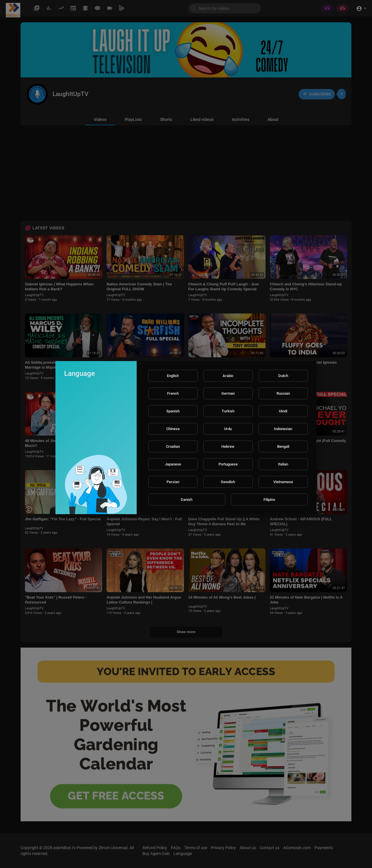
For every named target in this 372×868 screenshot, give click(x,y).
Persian (173, 482)
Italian (283, 464)
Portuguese (228, 464)
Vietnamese (283, 482)
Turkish (228, 411)
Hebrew (228, 446)
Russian (283, 393)
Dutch (283, 376)
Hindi (283, 411)
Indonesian (283, 429)
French (173, 393)
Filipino (269, 500)
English (173, 376)
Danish (187, 500)
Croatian (173, 446)
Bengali (283, 446)
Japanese (173, 464)
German (228, 393)
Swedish (228, 482)
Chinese (173, 429)
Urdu (228, 429)
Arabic (228, 376)
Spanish (173, 411)
